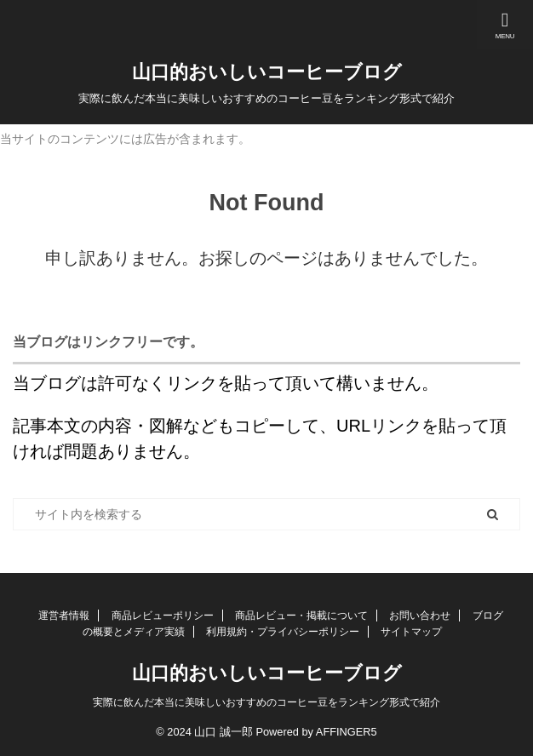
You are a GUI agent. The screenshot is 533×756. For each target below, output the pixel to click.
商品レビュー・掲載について (301, 616)
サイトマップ (411, 632)
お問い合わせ (420, 616)
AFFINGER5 (347, 732)
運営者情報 (64, 616)
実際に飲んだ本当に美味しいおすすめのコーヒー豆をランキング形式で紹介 (266, 702)
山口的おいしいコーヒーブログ (267, 72)
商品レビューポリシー (163, 616)
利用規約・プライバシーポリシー (283, 632)
